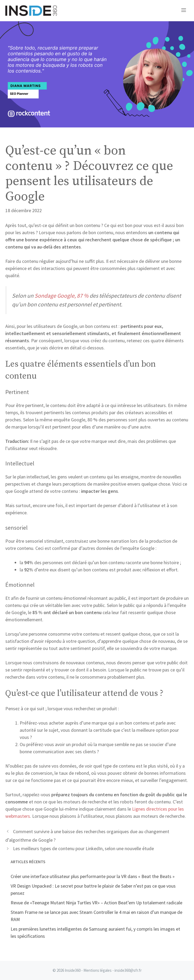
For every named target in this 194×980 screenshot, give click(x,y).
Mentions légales (98, 970)
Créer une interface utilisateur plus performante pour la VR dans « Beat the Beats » (93, 876)
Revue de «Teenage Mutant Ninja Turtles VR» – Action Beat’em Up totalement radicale (96, 903)
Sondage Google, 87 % (62, 296)
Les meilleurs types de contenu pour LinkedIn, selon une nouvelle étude (83, 848)
